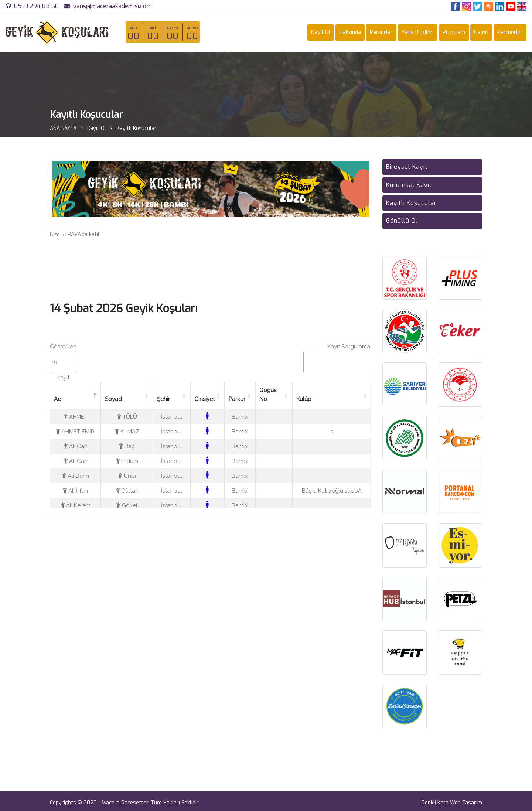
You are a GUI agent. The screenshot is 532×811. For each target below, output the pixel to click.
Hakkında (350, 32)
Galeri (481, 32)
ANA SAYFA (63, 128)
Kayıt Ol (321, 32)
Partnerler (510, 32)
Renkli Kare (435, 803)
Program (454, 32)
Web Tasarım (466, 803)
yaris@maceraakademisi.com (112, 6)
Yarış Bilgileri (418, 32)
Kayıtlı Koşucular (411, 203)
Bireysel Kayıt (407, 167)
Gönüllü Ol (402, 221)
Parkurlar (381, 32)
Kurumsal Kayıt (409, 185)
